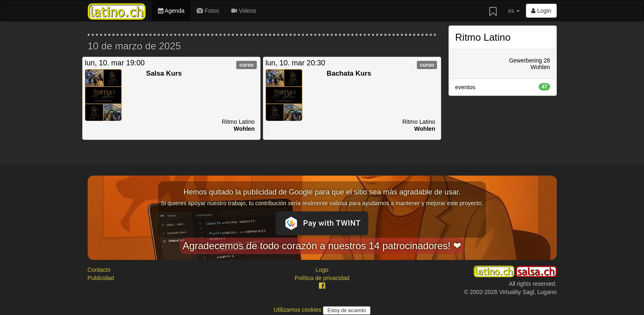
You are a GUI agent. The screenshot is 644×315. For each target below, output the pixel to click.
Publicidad (101, 278)
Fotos (208, 11)
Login (541, 11)
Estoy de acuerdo (347, 310)
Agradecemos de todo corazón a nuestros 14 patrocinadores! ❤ (322, 246)
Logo (322, 270)
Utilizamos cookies (298, 310)
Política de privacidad (322, 278)
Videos (244, 11)
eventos (503, 87)
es (514, 11)
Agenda (171, 11)
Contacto (99, 270)
